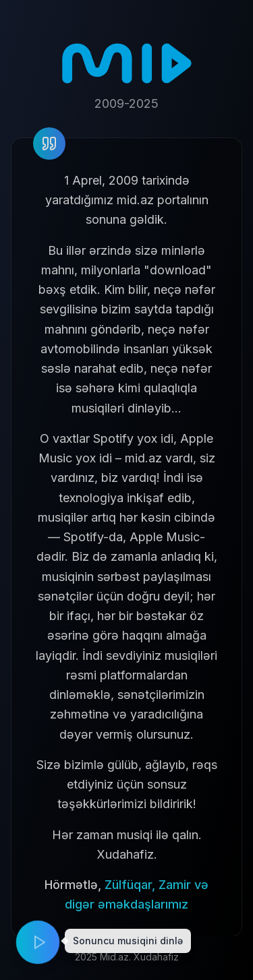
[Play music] (38, 942)
